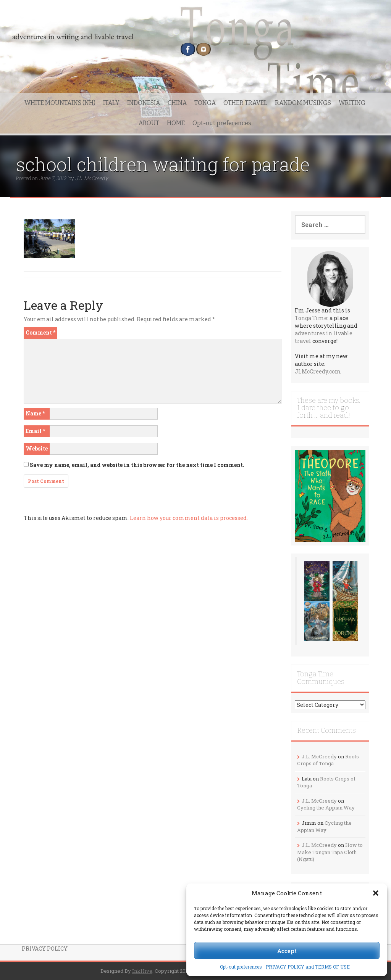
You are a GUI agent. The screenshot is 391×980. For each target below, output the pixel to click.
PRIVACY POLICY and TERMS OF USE (308, 967)
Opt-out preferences (241, 967)
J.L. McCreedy (92, 178)
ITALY (111, 103)
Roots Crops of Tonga (328, 760)
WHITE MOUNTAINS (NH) (60, 103)
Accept (287, 951)
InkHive (142, 971)
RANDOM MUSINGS (303, 103)
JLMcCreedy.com (318, 371)
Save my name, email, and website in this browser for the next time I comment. (137, 465)
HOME (176, 123)
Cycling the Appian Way (326, 808)
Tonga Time (311, 318)
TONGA (205, 103)
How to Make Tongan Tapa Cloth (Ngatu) (330, 852)
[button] (376, 893)
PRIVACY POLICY (45, 949)
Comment (40, 332)
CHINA (177, 103)
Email (35, 431)
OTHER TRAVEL (245, 103)
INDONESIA (144, 103)
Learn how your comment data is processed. (189, 518)
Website (37, 448)
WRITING (352, 103)
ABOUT (149, 123)
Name (35, 413)
